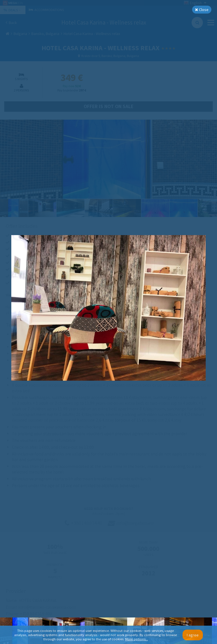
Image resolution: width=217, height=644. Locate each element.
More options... (137, 639)
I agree (193, 635)
